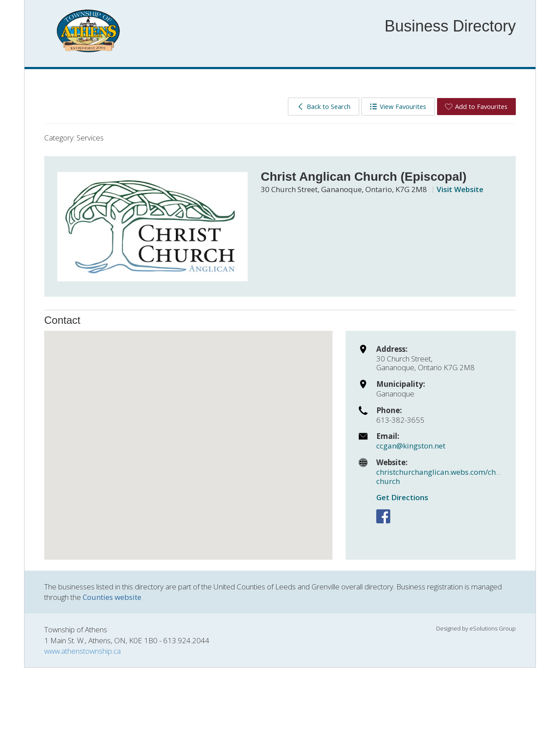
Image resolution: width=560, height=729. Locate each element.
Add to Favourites (476, 106)
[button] (189, 437)
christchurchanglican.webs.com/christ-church (443, 476)
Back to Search (324, 106)
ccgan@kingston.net (411, 446)
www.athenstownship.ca (82, 651)
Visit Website (460, 189)
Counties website (112, 597)
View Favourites (398, 106)
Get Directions (402, 497)
